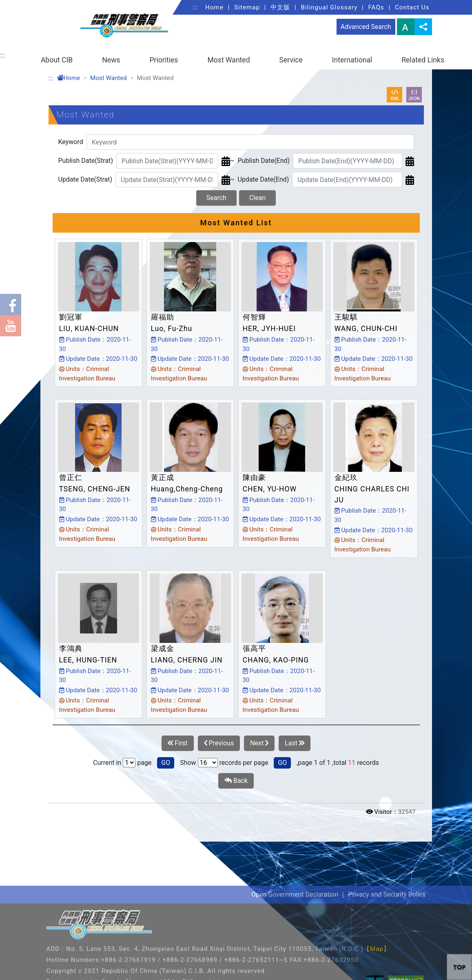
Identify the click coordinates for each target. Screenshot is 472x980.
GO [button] (166, 763)
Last (295, 743)
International (352, 60)
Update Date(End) (264, 179)
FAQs (376, 7)
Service (291, 60)
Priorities (164, 60)
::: (195, 7)
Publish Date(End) (264, 161)
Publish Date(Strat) (86, 161)
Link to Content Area (30, 5)
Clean (257, 198)
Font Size (406, 27)
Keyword (71, 142)
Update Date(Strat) (85, 179)
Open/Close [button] (425, 833)
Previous (219, 743)
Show (188, 763)
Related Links (423, 60)
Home (214, 7)
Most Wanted (228, 60)
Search (216, 198)
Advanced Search (366, 27)
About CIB (57, 60)
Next (259, 743)
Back (236, 781)
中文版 (280, 7)
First (178, 743)
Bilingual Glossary (329, 7)
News (111, 60)
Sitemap (247, 7)
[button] (459, 967)
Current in (107, 763)
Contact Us (412, 7)
